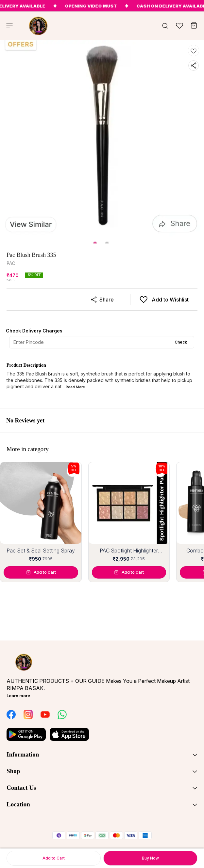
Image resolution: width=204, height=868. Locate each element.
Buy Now (150, 858)
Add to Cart (54, 858)
